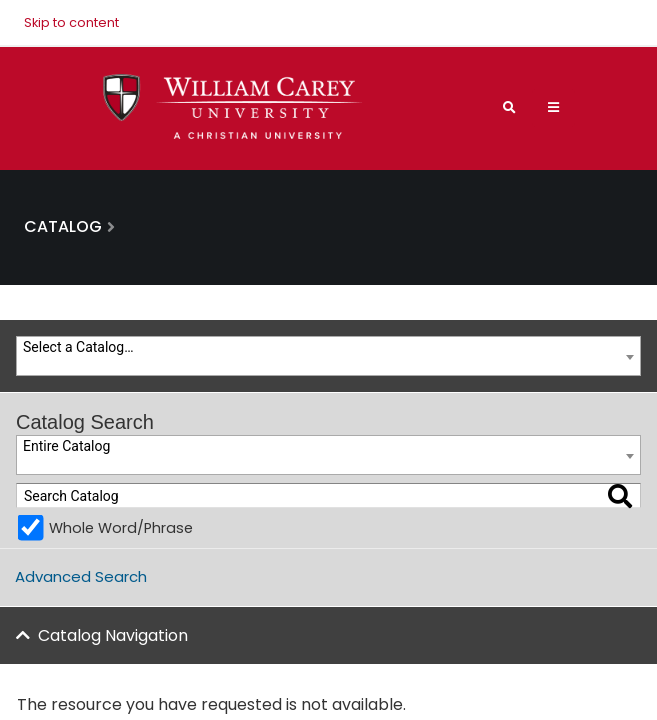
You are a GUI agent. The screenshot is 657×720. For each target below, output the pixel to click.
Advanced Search (81, 576)
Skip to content (71, 22)
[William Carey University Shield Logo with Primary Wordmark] (233, 108)
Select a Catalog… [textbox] (78, 347)
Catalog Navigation (113, 635)
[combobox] (328, 356)
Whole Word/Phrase (121, 528)
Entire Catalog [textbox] (66, 446)
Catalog (63, 226)
